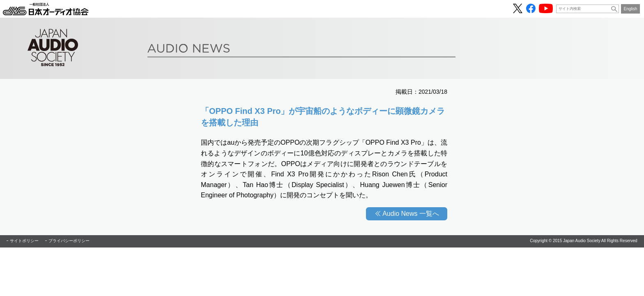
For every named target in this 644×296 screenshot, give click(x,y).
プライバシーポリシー (69, 241)
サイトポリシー (24, 241)
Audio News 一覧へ (411, 214)
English (631, 9)
